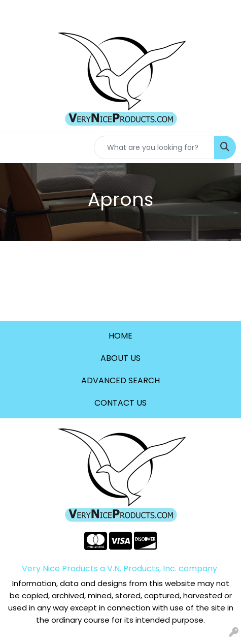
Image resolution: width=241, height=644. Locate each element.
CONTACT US (120, 403)
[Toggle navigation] (16, 147)
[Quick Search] (154, 147)
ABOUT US (120, 358)
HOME (120, 336)
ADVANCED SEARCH (120, 380)
